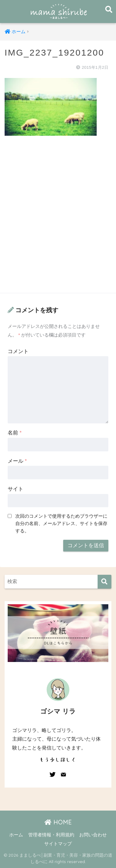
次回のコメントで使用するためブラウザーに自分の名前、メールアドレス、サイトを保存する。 (61, 523)
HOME (58, 822)
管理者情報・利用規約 (51, 835)
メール (17, 461)
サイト (15, 489)
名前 (15, 433)
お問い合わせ (93, 835)
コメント (18, 351)
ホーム (16, 835)
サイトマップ (58, 844)
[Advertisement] (58, 220)
